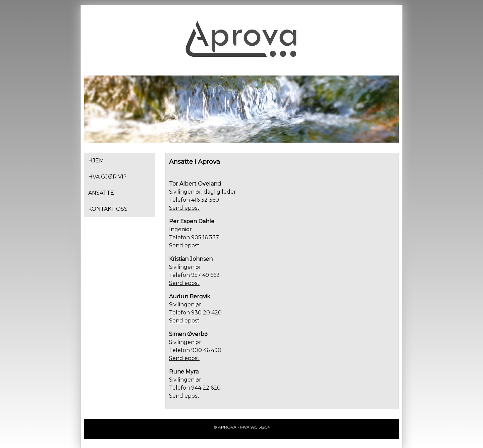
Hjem (96, 161)
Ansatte (101, 193)
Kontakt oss (108, 209)
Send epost (184, 208)
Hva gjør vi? (107, 177)
